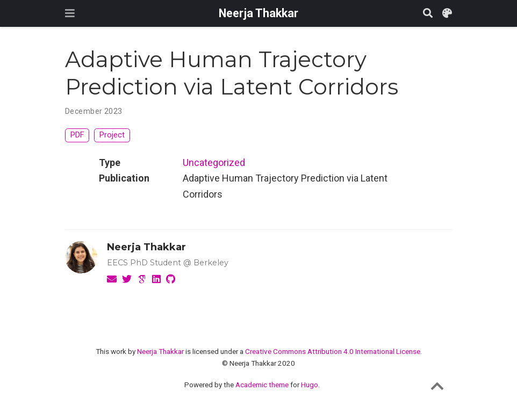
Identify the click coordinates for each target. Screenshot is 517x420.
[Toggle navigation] (70, 13)
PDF (77, 135)
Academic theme (262, 385)
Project (112, 135)
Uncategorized (214, 162)
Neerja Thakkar (258, 13)
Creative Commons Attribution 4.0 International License (333, 351)
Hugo (310, 385)
